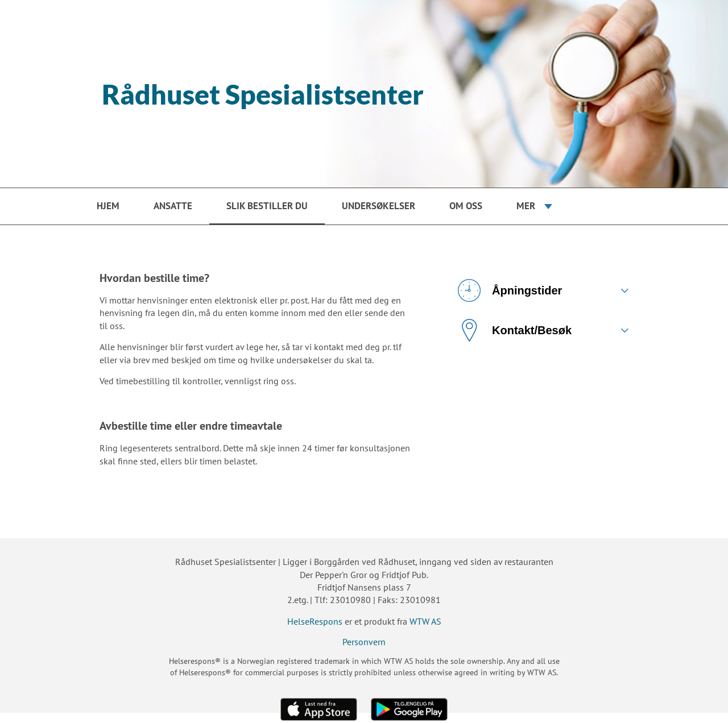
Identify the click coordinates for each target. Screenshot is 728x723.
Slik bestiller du (267, 206)
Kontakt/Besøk (515, 330)
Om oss (466, 206)
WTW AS (425, 621)
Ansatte (173, 206)
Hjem (108, 206)
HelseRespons (315, 621)
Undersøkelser (379, 206)
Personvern (364, 642)
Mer (526, 206)
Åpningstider (510, 290)
